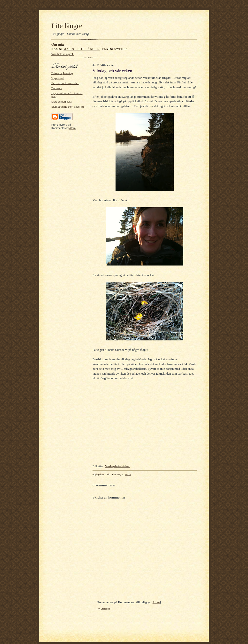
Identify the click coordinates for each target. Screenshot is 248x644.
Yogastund (58, 78)
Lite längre (67, 26)
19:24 (128, 474)
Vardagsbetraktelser (117, 466)
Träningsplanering (62, 73)
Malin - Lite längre (82, 49)
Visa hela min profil (63, 54)
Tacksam (57, 88)
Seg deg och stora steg (65, 83)
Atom (72, 128)
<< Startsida (104, 609)
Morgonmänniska (62, 102)
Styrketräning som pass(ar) (68, 107)
